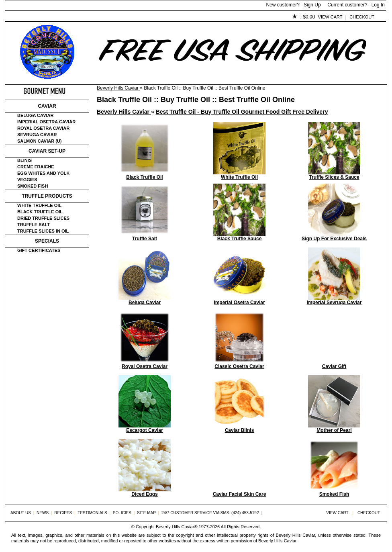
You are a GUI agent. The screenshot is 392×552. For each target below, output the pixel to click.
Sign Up (312, 5)
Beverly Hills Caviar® (177, 527)
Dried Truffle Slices (43, 218)
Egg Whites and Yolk (43, 173)
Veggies (27, 180)
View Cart (330, 17)
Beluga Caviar (35, 115)
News (43, 513)
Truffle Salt (34, 225)
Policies (190, 17)
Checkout (362, 17)
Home (19, 17)
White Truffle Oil (39, 205)
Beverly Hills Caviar (118, 88)
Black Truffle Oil (40, 212)
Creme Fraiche (36, 167)
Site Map (146, 513)
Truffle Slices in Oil (43, 231)
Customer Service (97, 17)
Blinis (24, 160)
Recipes (63, 513)
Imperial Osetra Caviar (46, 122)
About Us (50, 17)
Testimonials (150, 17)
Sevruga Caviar (37, 135)
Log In (378, 5)
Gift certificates (39, 250)
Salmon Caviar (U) (39, 141)
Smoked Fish (33, 186)
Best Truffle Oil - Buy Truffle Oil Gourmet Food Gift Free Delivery (242, 112)
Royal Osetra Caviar (43, 128)
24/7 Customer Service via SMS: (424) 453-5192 (210, 513)
